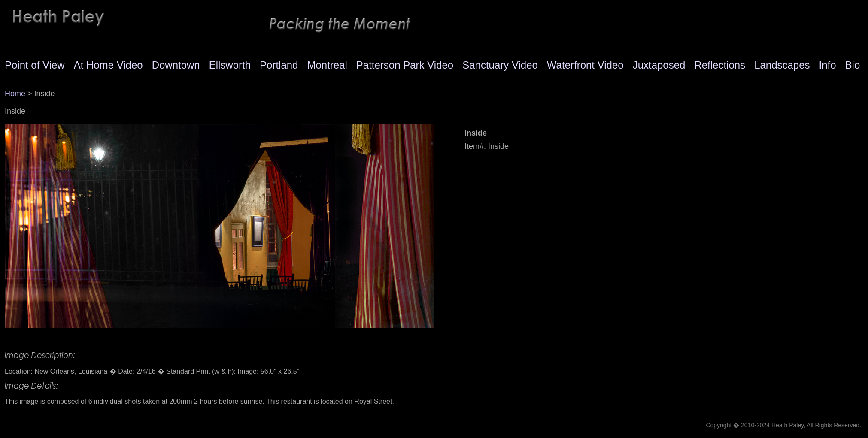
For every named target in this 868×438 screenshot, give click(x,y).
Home (15, 94)
